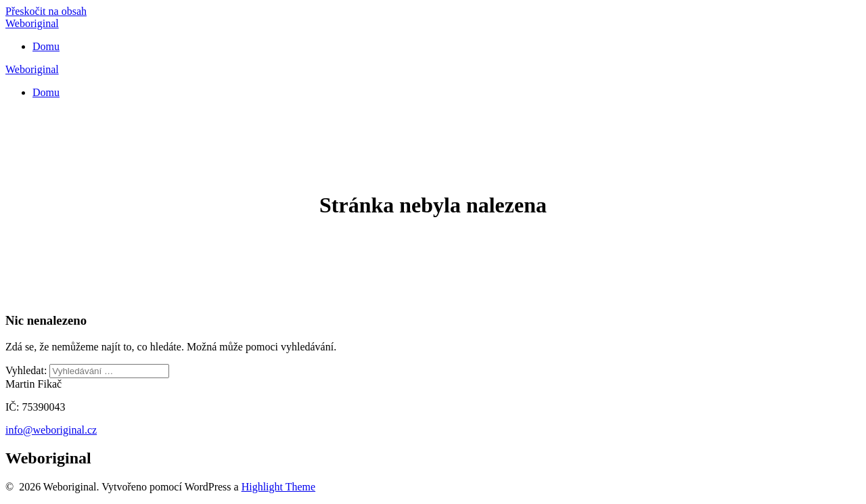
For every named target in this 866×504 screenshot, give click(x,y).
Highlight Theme (278, 487)
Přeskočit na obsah (46, 11)
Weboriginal (32, 23)
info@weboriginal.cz (51, 430)
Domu (46, 46)
